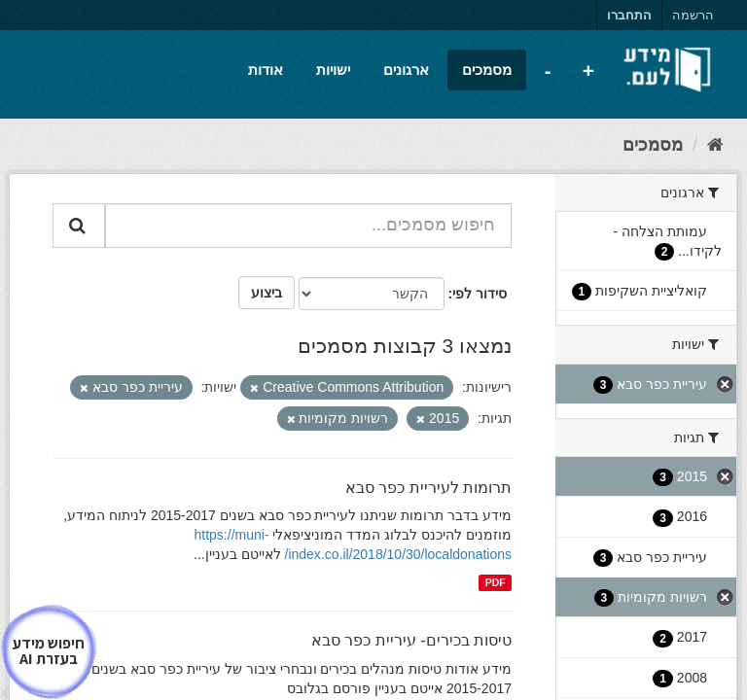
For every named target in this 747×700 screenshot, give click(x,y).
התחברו (629, 15)
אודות (266, 70)
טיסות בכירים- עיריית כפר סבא (411, 640)
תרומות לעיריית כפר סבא (428, 488)
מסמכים (487, 70)
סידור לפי (480, 294)
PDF (496, 582)
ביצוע (267, 293)
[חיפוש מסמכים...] (308, 226)
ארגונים (406, 70)
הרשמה (693, 15)
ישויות (333, 70)
